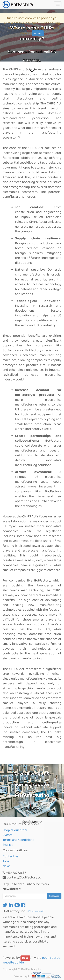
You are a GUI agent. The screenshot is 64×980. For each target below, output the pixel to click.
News (7, 866)
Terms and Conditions (18, 840)
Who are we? (36, 911)
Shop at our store (15, 830)
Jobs (6, 861)
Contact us (10, 856)
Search (8, 845)
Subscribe (54, 896)
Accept (38, 33)
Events (8, 835)
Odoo (25, 958)
